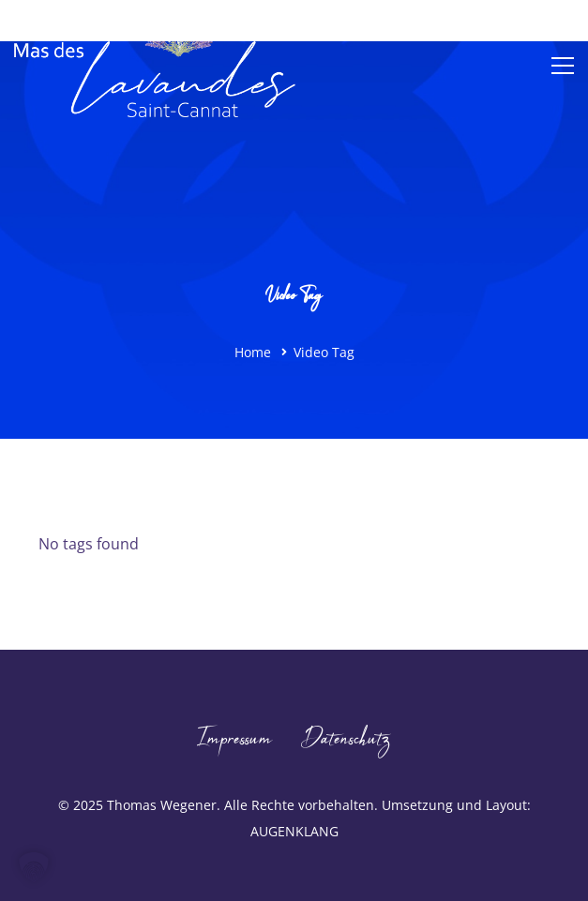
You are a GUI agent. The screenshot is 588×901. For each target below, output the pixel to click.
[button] (34, 867)
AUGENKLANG (294, 831)
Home (253, 352)
